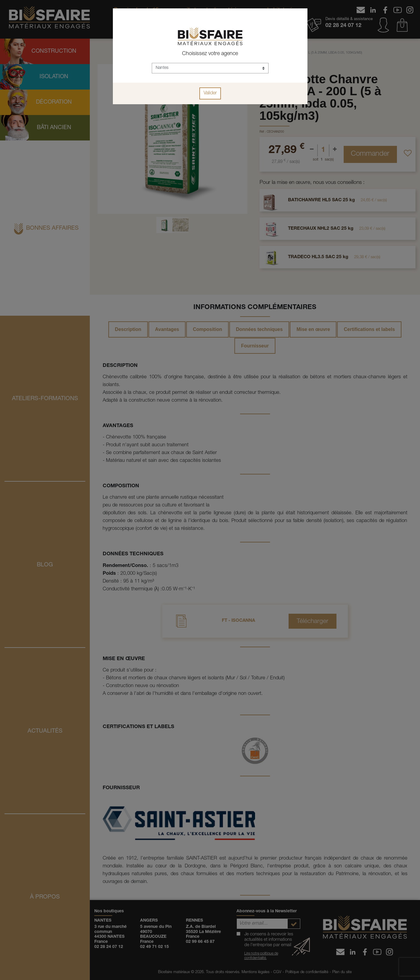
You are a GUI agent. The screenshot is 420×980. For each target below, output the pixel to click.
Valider (210, 93)
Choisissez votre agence (210, 54)
